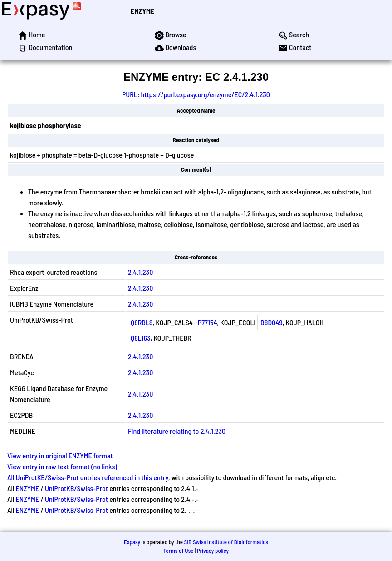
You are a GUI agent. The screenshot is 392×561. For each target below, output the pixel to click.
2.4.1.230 (140, 272)
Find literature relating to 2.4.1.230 (177, 431)
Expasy (132, 542)
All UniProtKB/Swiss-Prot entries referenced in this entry (88, 477)
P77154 (208, 322)
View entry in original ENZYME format (60, 455)
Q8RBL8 (142, 322)
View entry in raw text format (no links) (62, 466)
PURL (130, 94)
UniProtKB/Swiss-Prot (76, 488)
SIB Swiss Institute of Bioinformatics (226, 542)
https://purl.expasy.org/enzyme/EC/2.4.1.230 (206, 94)
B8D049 (272, 322)
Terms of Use (179, 551)
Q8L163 (141, 338)
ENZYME (142, 11)
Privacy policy (213, 551)
